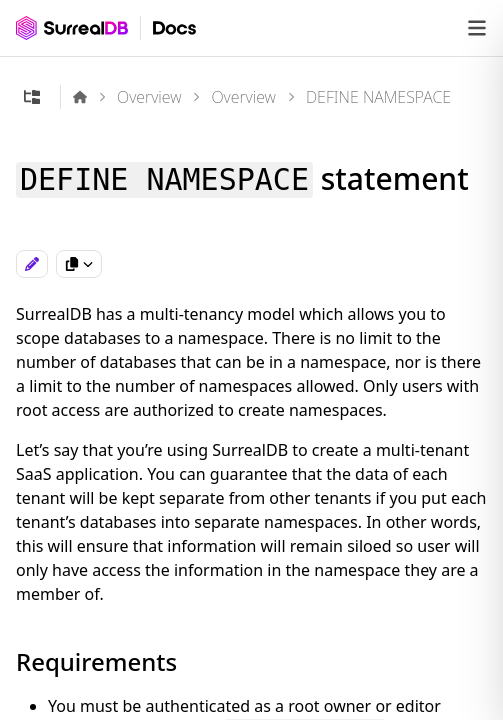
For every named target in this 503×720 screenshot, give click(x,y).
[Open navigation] (477, 28)
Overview (149, 97)
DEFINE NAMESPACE (378, 97)
